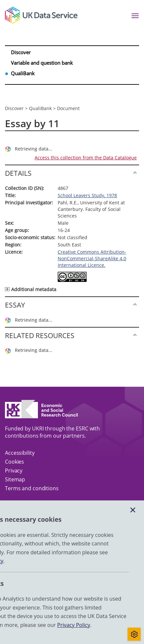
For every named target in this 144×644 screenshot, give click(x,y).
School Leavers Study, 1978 (87, 195)
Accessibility (20, 453)
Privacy (14, 471)
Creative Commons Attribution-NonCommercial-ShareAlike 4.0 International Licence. (92, 258)
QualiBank (23, 73)
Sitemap (15, 479)
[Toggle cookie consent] (134, 634)
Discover (21, 52)
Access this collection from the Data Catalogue (86, 158)
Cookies (14, 462)
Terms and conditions (32, 488)
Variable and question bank (42, 63)
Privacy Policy (74, 625)
